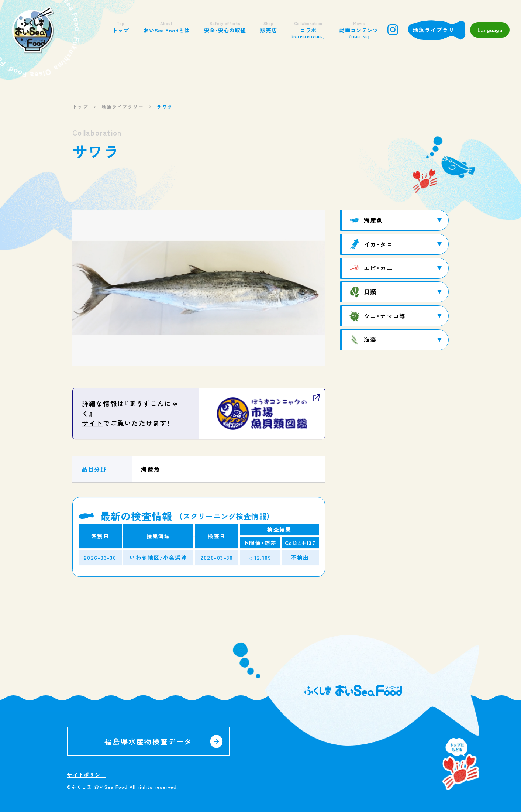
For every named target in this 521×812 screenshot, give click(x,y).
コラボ (308, 30)
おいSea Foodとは (167, 27)
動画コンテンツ (359, 30)
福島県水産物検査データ (148, 741)
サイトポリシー (86, 775)
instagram (393, 30)
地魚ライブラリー (437, 30)
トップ (120, 27)
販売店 (268, 27)
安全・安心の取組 (225, 27)
